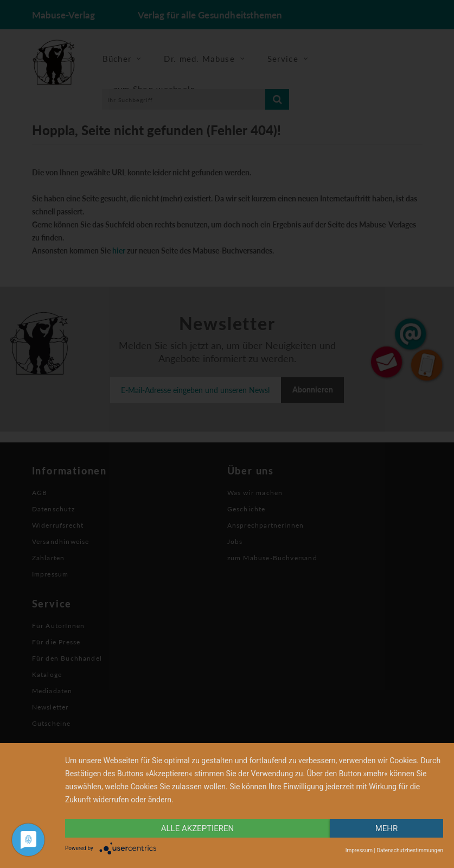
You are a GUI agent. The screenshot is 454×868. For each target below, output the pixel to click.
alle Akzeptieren (197, 828)
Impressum (359, 850)
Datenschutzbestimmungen (410, 850)
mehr (387, 828)
